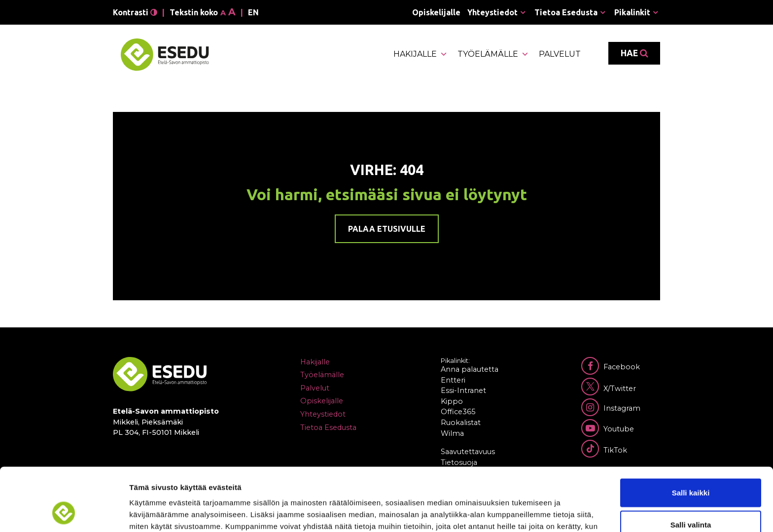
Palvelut (560, 54)
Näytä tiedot (527, 513)
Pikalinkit (632, 12)
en (253, 12)
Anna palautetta (470, 369)
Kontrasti (135, 12)
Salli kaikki (691, 435)
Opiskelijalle (436, 12)
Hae (634, 53)
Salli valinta (691, 468)
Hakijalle (421, 54)
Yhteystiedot (492, 12)
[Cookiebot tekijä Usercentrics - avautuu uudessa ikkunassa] (64, 513)
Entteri (453, 380)
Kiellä (691, 500)
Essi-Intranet (463, 390)
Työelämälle (493, 54)
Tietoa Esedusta (566, 12)
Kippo (452, 401)
